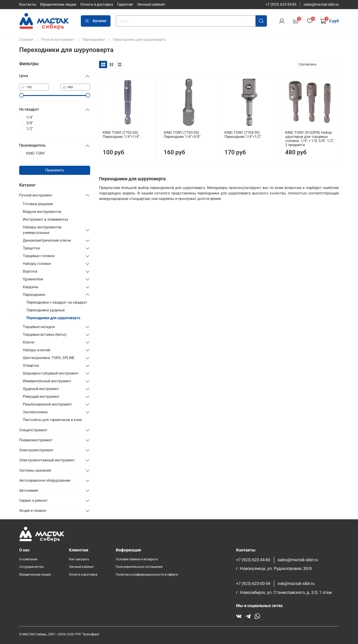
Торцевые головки (39, 256)
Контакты (28, 4)
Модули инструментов (42, 212)
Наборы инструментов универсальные (42, 230)
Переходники (34, 295)
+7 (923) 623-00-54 (253, 584)
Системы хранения (35, 470)
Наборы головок (37, 264)
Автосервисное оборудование (45, 480)
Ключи (29, 342)
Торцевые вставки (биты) (45, 335)
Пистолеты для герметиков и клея (52, 420)
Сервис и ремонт (33, 500)
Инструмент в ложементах (46, 219)
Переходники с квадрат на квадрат (57, 302)
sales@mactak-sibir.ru (321, 4)
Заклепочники (35, 412)
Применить (55, 170)
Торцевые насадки (39, 327)
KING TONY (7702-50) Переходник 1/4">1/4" (121, 135)
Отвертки (31, 366)
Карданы (31, 287)
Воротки (30, 271)
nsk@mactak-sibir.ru (296, 584)
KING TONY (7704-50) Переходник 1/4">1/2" (243, 135)
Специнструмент (33, 430)
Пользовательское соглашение (139, 567)
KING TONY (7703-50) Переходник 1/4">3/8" (182, 135)
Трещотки (31, 248)
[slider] (21, 95)
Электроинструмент (36, 450)
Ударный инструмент (41, 389)
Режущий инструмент (41, 397)
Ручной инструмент (36, 195)
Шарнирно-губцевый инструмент (51, 373)
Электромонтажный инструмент (47, 460)
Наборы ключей (37, 350)
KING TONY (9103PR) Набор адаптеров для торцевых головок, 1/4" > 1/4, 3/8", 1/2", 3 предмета (310, 139)
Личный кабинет (151, 4)
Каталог (96, 21)
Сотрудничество (32, 567)
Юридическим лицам (58, 4)
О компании (28, 559)
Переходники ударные (46, 310)
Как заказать (79, 559)
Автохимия (29, 490)
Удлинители (33, 279)
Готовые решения (38, 204)
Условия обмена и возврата (137, 559)
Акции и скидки (33, 511)
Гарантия (125, 4)
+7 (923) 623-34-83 (281, 4)
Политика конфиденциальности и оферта (147, 575)
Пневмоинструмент (36, 440)
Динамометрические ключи (47, 240)
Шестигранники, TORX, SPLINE (49, 358)
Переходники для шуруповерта (53, 318)
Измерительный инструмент (47, 381)
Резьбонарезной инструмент (47, 404)
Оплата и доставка (97, 4)
